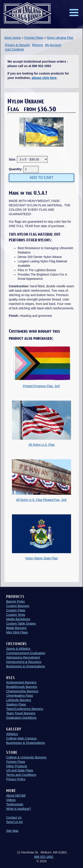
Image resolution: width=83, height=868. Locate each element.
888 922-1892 (44, 857)
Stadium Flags (16, 704)
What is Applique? (19, 809)
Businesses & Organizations (26, 666)
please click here (44, 78)
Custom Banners (18, 606)
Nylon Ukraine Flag (60, 38)
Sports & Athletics (18, 649)
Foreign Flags (34, 38)
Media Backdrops (18, 619)
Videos (11, 800)
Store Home (13, 38)
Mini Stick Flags (17, 632)
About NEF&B (16, 795)
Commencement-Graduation (26, 653)
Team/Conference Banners (25, 709)
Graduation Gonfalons (21, 718)
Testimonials (15, 804)
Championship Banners (22, 691)
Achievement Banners (21, 682)
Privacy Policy (16, 779)
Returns (38, 45)
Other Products (17, 766)
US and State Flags (20, 770)
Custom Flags (16, 610)
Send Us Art (14, 822)
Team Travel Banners (21, 713)
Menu (74, 13)
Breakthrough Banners (22, 687)
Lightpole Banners (19, 700)
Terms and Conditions (21, 775)
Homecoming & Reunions (24, 662)
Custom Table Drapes (21, 623)
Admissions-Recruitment (23, 657)
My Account (53, 45)
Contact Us (14, 818)
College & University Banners (26, 757)
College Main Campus (21, 738)
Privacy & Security (17, 45)
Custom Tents (16, 615)
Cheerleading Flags (20, 696)
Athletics (12, 734)
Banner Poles (15, 601)
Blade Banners (16, 628)
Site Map (12, 831)
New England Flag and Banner (27, 14)
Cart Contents (14, 49)
